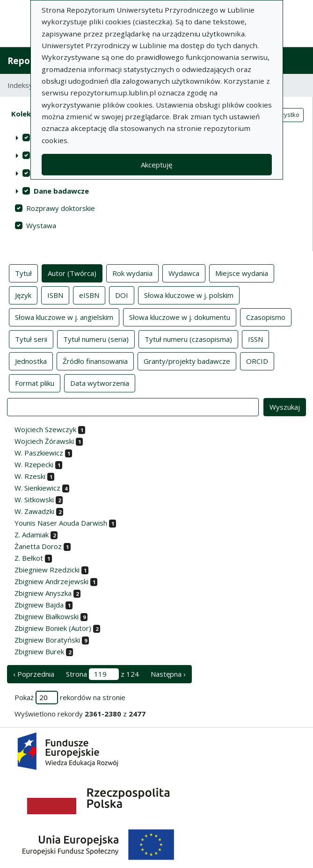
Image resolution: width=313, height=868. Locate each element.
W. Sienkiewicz (37, 488)
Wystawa (41, 225)
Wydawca (184, 273)
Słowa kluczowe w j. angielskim (64, 317)
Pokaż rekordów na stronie (70, 698)
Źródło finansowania (95, 361)
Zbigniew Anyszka (43, 593)
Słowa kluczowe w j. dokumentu (180, 317)
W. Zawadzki (34, 511)
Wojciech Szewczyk (45, 429)
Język (23, 295)
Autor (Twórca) (72, 273)
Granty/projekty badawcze (187, 361)
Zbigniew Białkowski (47, 616)
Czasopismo (266, 317)
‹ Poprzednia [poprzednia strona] (34, 674)
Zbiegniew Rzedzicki (47, 570)
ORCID (257, 361)
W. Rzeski (30, 476)
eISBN (89, 295)
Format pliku (35, 383)
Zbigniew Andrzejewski (51, 581)
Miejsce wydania (242, 273)
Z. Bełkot (29, 558)
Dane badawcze (61, 191)
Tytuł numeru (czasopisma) (188, 339)
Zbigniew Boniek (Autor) (53, 628)
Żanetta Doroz (38, 546)
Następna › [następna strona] (168, 674)
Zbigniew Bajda (39, 605)
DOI (122, 295)
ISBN (55, 295)
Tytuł (23, 273)
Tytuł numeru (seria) (96, 339)
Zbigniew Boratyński (47, 640)
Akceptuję (156, 165)
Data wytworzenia (100, 383)
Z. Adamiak (32, 535)
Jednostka (31, 361)
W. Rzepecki (34, 464)
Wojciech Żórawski (44, 441)
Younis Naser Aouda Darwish (61, 523)
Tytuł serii (31, 339)
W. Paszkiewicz (39, 453)
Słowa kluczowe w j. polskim (189, 295)
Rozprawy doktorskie (61, 208)
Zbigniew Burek (39, 651)
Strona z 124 (102, 674)
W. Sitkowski (34, 499)
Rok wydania (132, 273)
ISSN (255, 339)
